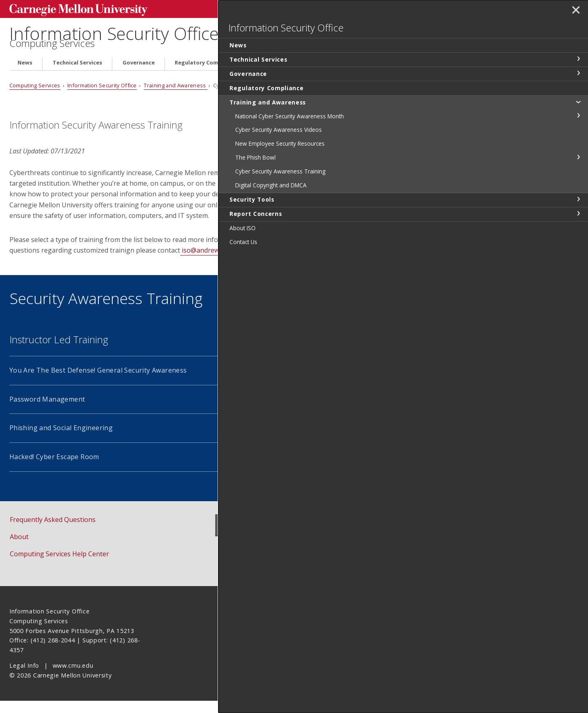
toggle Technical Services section (578, 72)
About (19, 549)
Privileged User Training (275, 411)
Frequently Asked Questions (53, 532)
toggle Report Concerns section (578, 235)
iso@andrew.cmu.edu (213, 262)
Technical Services (77, 75)
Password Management (47, 411)
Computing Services (52, 56)
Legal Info (24, 678)
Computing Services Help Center (59, 566)
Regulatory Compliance (206, 75)
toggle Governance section (578, 86)
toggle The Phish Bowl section (578, 178)
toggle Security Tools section (578, 220)
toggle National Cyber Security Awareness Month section (578, 129)
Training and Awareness (291, 75)
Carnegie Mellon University (71, 9)
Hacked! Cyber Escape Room (54, 469)
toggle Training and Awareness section (578, 115)
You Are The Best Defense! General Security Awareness (98, 382)
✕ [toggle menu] (574, 12)
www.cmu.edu (73, 678)
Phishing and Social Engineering (61, 440)
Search (450, 8)
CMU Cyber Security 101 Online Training (301, 382)
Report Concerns (426, 75)
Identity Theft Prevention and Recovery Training (314, 440)
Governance (139, 75)
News (25, 75)
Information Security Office (126, 33)
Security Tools (363, 75)
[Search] (401, 8)
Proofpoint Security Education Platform (299, 469)
